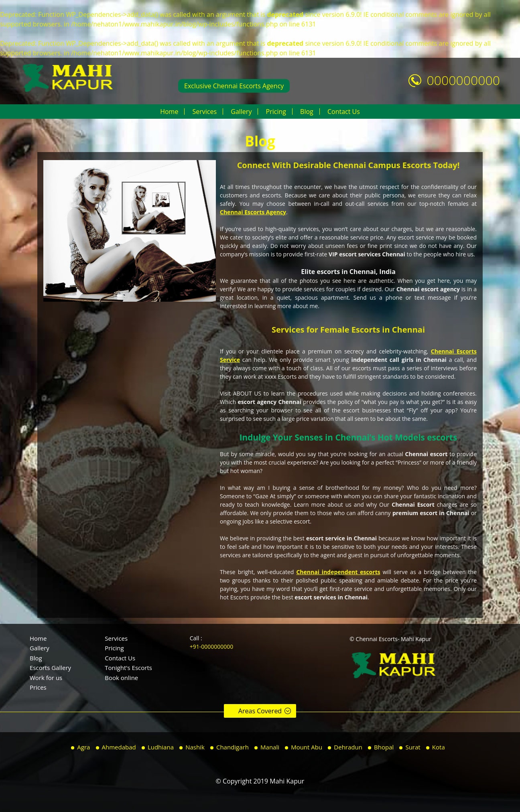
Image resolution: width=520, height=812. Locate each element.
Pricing (276, 112)
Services (204, 112)
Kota (439, 747)
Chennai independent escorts (338, 572)
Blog (307, 112)
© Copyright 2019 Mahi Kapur (260, 781)
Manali (270, 747)
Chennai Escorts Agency (253, 212)
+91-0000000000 (212, 647)
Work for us (46, 678)
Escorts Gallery (50, 668)
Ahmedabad (119, 747)
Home (169, 112)
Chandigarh (233, 747)
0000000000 (463, 80)
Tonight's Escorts (128, 668)
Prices (38, 687)
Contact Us (344, 112)
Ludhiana (161, 747)
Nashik (195, 747)
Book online (121, 678)
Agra (83, 747)
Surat (413, 747)
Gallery (241, 112)
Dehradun (348, 747)
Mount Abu (307, 747)
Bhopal (384, 747)
